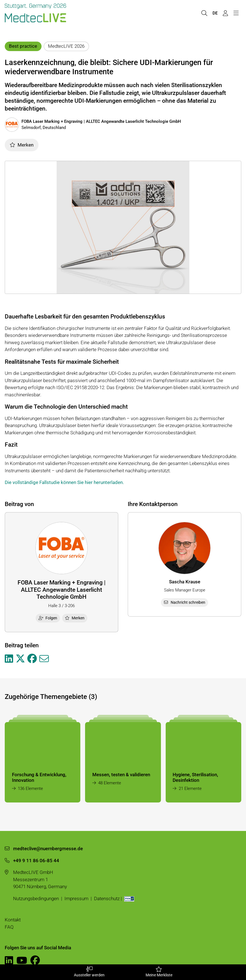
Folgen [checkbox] (48, 618)
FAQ (9, 927)
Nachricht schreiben (185, 602)
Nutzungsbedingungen (36, 898)
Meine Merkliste (159, 972)
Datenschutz (107, 898)
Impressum (76, 898)
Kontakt (13, 920)
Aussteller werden (89, 972)
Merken (22, 145)
